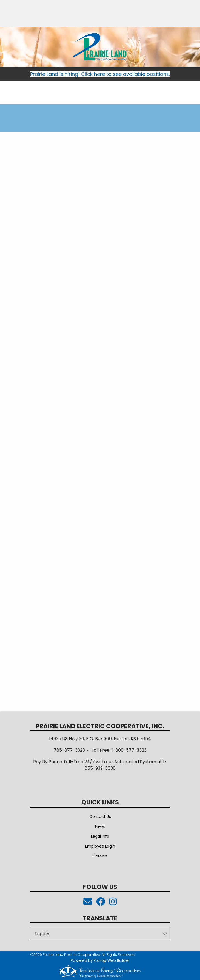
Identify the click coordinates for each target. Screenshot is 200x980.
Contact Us (100, 816)
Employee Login (100, 846)
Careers (100, 856)
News (100, 826)
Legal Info (100, 836)
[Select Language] (100, 934)
